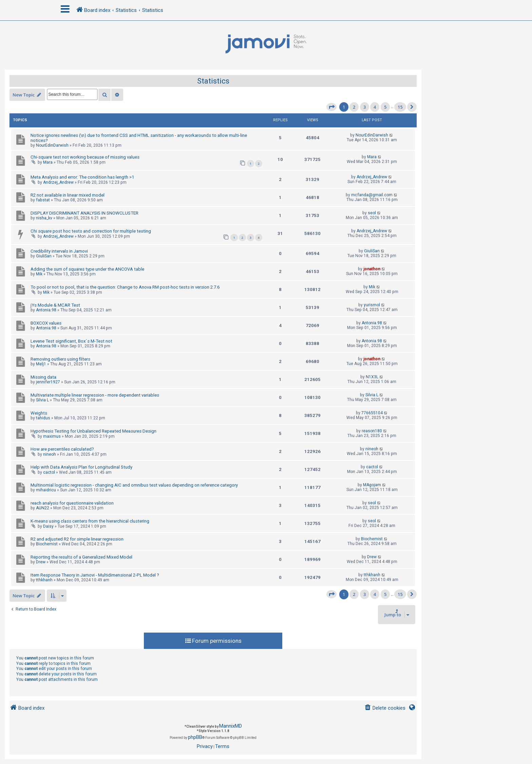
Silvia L (42, 400)
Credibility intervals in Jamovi (59, 251)
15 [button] (400, 107)
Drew (41, 562)
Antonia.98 (46, 310)
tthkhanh (44, 580)
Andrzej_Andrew (58, 182)
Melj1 (41, 364)
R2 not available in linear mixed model (68, 195)
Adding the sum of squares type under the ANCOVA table (87, 269)
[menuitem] (385, 708)
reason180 (372, 431)
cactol (49, 472)
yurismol (372, 305)
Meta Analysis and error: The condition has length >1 (82, 177)
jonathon (372, 269)
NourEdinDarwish (52, 145)
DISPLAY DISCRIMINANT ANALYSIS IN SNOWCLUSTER (84, 213)
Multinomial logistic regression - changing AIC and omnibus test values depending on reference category (134, 485)
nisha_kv (44, 218)
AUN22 (43, 508)
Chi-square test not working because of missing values (85, 157)
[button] (331, 107)
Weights (39, 413)
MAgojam (372, 485)
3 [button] (365, 107)
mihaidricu (46, 490)
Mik (39, 274)
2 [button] (354, 107)
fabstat (43, 200)
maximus (52, 436)
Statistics (213, 81)
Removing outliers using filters (60, 359)
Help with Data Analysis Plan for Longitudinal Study (81, 467)
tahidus (43, 418)
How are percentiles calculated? (62, 449)
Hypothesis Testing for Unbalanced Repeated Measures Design (93, 431)
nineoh (50, 454)
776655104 (372, 413)
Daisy (48, 526)
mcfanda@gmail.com (372, 195)
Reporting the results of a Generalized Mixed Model (81, 557)
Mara (48, 162)
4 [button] (375, 107)
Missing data (43, 377)
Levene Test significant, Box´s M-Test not (71, 341)
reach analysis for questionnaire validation (72, 503)
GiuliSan (44, 256)
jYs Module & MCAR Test (55, 305)
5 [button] (385, 107)
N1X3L (372, 377)
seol (372, 213)
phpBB (195, 737)
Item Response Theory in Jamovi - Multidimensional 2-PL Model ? (95, 575)
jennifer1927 (48, 382)
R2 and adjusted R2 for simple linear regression (77, 539)
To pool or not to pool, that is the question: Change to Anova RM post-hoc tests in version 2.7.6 (125, 287)
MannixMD (231, 726)
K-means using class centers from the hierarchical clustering (90, 521)
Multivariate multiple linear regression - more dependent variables (95, 395)
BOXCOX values (46, 323)
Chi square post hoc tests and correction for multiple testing (91, 231)
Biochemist (47, 544)
